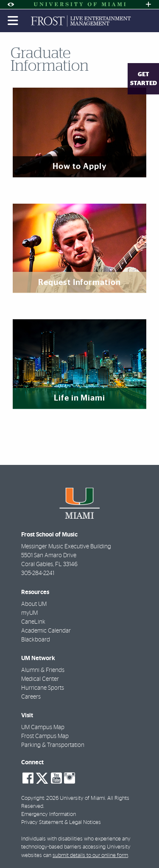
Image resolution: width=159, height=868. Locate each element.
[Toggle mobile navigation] (13, 21)
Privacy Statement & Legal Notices (61, 822)
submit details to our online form (90, 856)
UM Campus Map (43, 727)
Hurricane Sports (43, 688)
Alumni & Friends (43, 670)
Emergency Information (49, 814)
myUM (29, 613)
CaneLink (33, 622)
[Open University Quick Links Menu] (148, 4)
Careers (31, 697)
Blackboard (36, 640)
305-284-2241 (38, 573)
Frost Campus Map (45, 736)
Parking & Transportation (53, 745)
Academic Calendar (46, 631)
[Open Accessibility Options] (11, 4)
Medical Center (40, 679)
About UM (34, 604)
